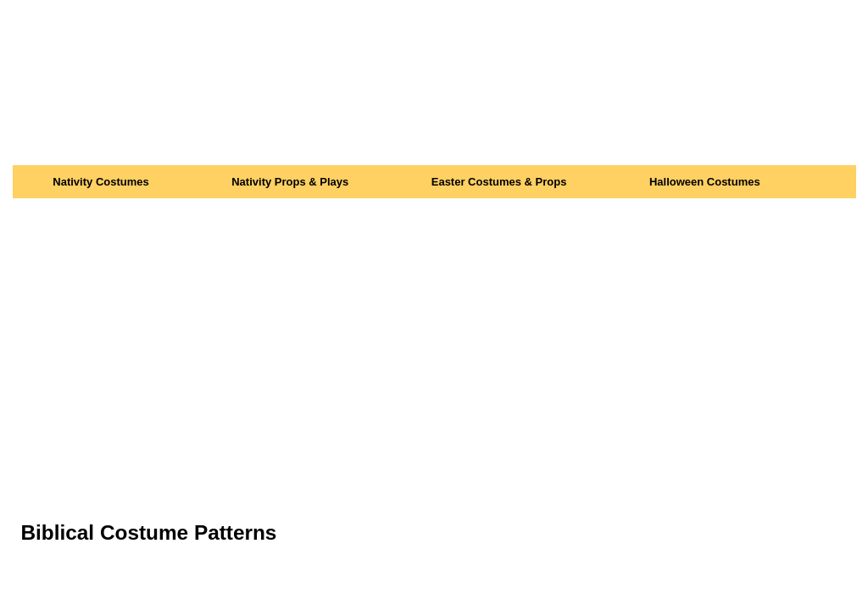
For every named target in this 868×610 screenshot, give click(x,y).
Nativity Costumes (100, 182)
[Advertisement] (434, 325)
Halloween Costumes (705, 182)
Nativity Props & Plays (290, 182)
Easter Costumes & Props (499, 182)
